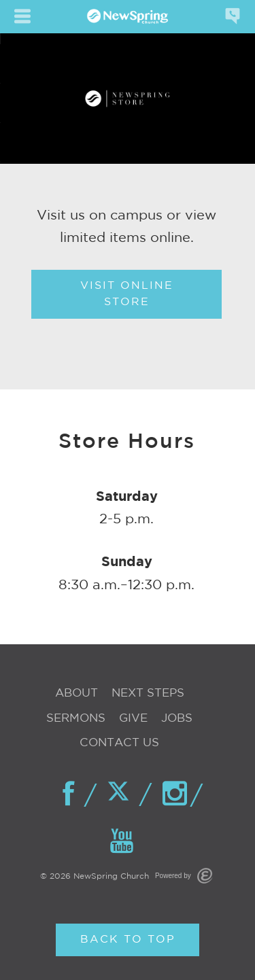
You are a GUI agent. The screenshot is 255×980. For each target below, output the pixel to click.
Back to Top (128, 940)
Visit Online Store (127, 294)
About (76, 694)
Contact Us (119, 743)
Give (133, 719)
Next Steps (148, 694)
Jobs (177, 719)
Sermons (76, 719)
